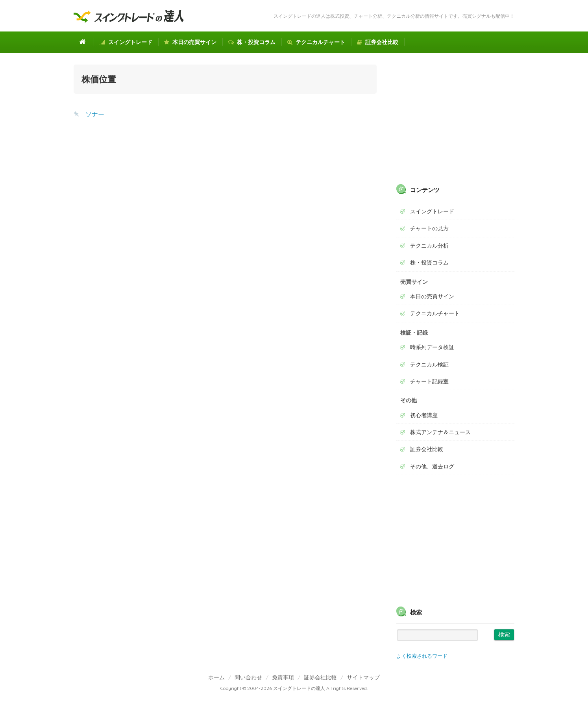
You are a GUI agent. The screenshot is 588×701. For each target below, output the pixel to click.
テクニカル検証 (429, 364)
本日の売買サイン (190, 42)
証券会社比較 (378, 42)
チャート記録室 (429, 381)
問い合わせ (248, 677)
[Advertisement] (225, 192)
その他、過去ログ (432, 466)
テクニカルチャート (316, 42)
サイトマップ (363, 677)
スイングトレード (126, 42)
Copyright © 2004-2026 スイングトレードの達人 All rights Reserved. (294, 688)
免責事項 (283, 677)
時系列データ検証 (432, 347)
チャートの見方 (429, 228)
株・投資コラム (252, 42)
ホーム (216, 677)
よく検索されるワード (422, 656)
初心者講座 (424, 415)
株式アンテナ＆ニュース (440, 432)
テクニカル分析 (429, 246)
